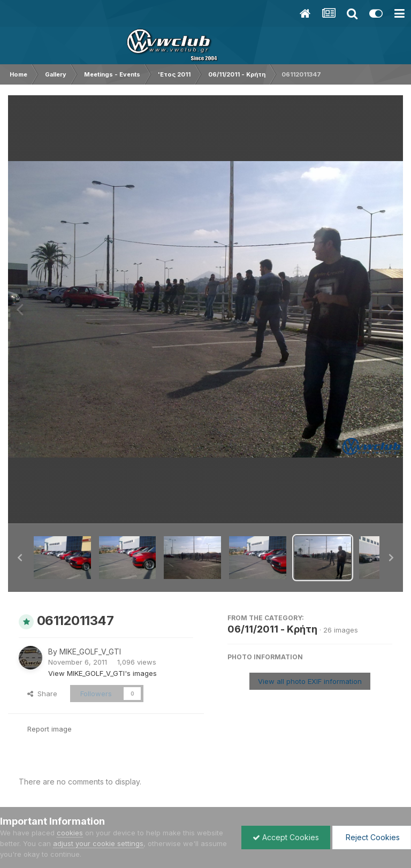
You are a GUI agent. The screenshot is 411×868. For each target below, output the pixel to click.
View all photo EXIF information (310, 681)
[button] (20, 558)
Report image (50, 729)
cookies (70, 833)
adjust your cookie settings (98, 843)
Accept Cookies (286, 837)
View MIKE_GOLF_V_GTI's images (102, 673)
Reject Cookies (372, 837)
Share (42, 694)
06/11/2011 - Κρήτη (272, 629)
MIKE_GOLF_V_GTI (90, 652)
